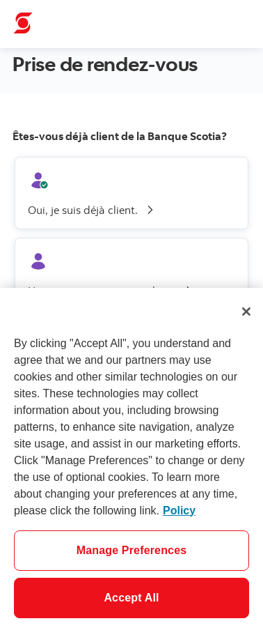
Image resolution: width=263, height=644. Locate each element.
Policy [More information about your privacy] (179, 511)
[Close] (246, 312)
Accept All (131, 598)
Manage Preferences (132, 550)
